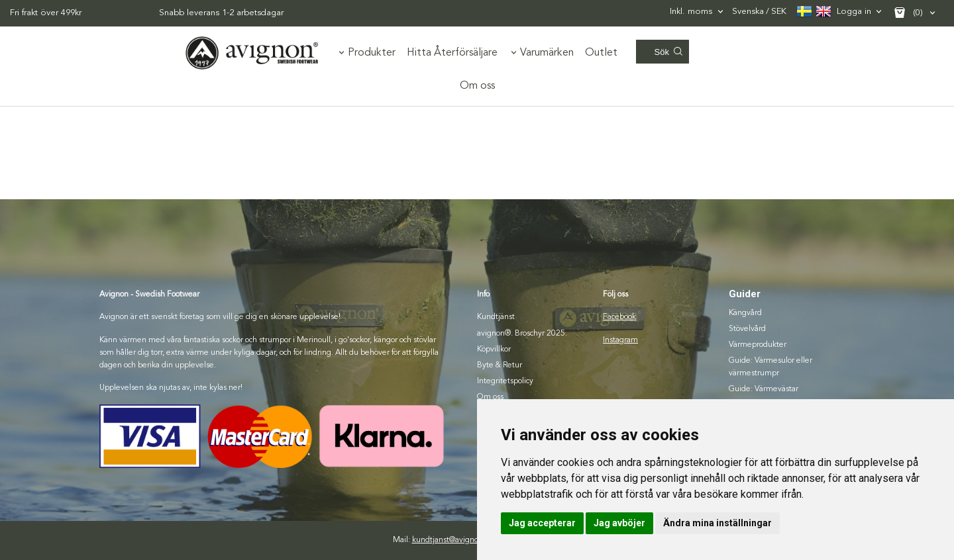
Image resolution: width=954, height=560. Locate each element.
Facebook (619, 317)
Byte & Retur (500, 365)
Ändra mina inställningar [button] (717, 523)
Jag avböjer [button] (619, 523)
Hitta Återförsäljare (452, 53)
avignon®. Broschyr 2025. (522, 334)
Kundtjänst (496, 317)
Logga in (854, 12)
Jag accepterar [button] (542, 523)
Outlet (601, 53)
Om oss (477, 86)
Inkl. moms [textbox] (691, 12)
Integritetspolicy (505, 381)
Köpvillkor (494, 350)
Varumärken (547, 53)
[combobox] (698, 12)
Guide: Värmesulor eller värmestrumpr (770, 367)
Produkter (372, 53)
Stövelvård (747, 329)
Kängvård (745, 313)
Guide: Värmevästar (764, 389)
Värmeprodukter (758, 345)
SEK (759, 12)
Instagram (620, 340)
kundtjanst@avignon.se (452, 540)
